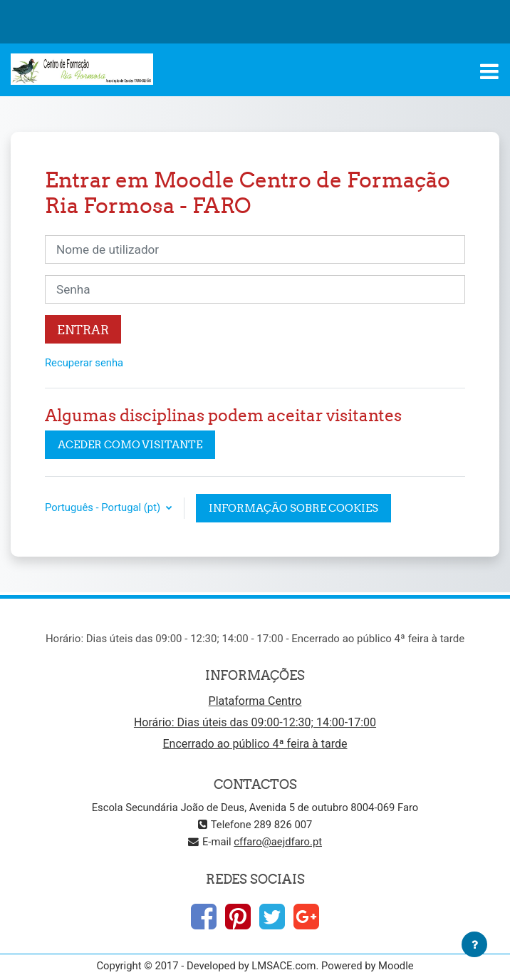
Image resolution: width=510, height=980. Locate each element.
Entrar (83, 330)
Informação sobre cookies (293, 508)
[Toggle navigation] (489, 71)
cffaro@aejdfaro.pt (278, 842)
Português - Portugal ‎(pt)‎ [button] (104, 507)
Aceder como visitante (130, 444)
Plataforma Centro (255, 701)
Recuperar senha (84, 363)
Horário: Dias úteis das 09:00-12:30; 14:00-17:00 (255, 722)
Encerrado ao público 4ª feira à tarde (255, 744)
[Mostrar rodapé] (474, 944)
